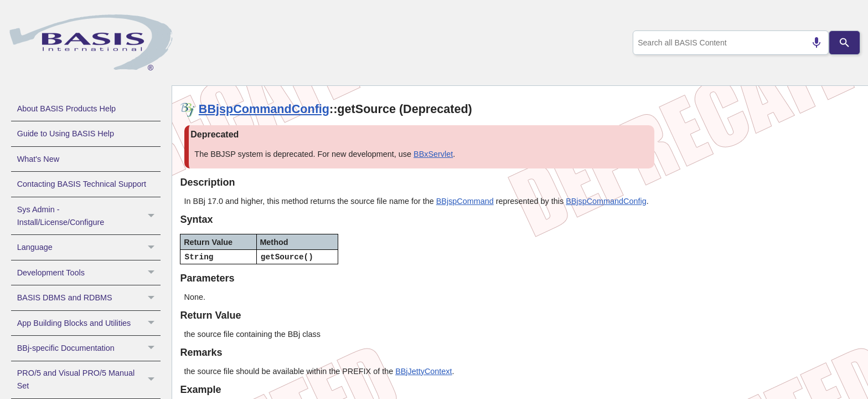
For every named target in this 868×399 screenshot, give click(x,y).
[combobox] (729, 43)
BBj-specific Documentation (89, 348)
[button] (153, 216)
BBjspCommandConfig (264, 109)
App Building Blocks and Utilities (89, 323)
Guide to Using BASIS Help (66, 134)
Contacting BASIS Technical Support (82, 184)
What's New (38, 159)
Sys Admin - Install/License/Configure (89, 216)
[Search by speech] (812, 43)
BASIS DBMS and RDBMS (89, 298)
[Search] (845, 43)
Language (89, 247)
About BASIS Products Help (66, 109)
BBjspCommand (465, 201)
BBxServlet (433, 154)
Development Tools (89, 273)
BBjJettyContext (423, 371)
